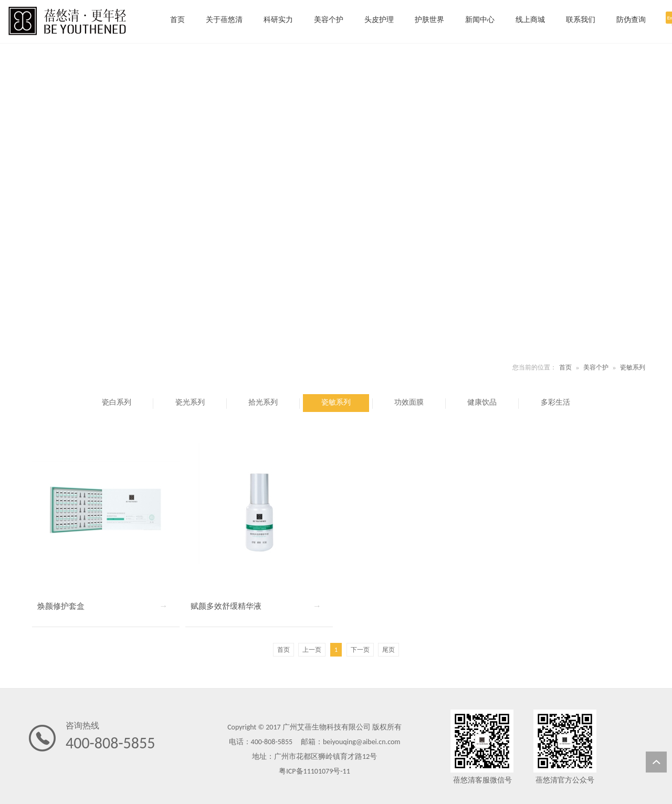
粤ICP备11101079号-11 (314, 771)
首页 (565, 367)
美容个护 (596, 367)
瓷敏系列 (633, 367)
